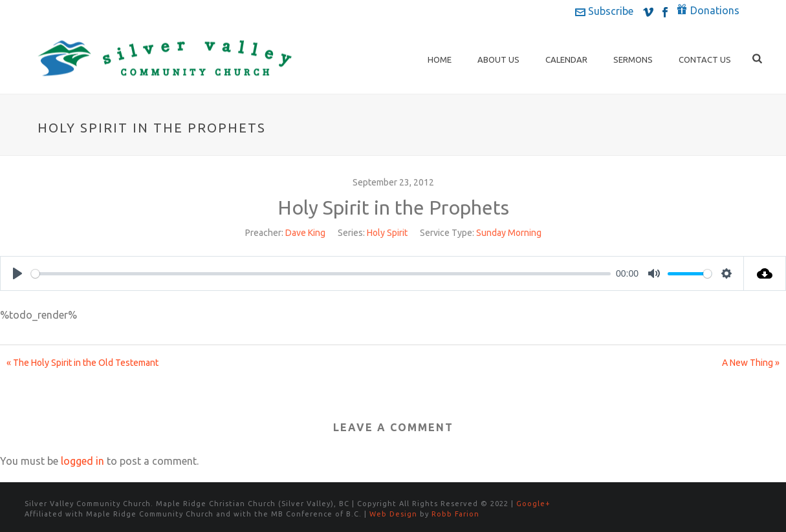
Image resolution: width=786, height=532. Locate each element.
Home (440, 59)
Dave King (305, 233)
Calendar (566, 59)
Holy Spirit (387, 233)
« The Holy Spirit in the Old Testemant (82, 363)
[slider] (321, 274)
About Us (498, 59)
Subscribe (604, 11)
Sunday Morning (509, 233)
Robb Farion (455, 514)
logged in (82, 461)
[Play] (17, 273)
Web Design (393, 514)
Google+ (533, 504)
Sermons (633, 59)
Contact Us (705, 59)
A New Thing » (751, 363)
